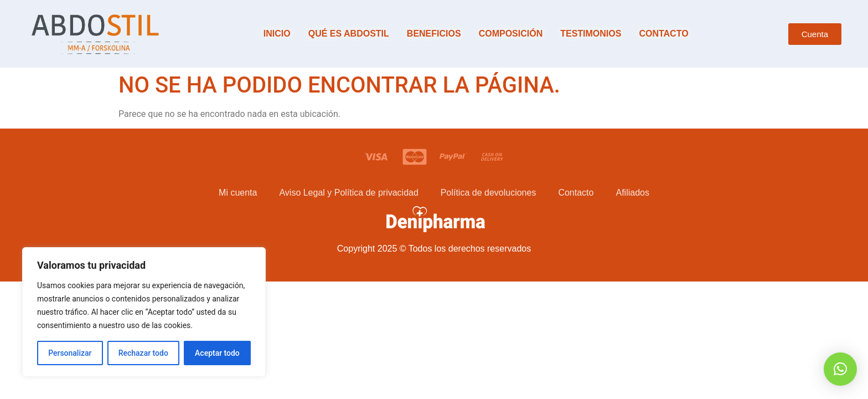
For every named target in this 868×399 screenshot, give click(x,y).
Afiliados (632, 193)
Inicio (277, 34)
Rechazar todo (143, 353)
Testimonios (591, 34)
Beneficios (434, 34)
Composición (511, 34)
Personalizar (70, 353)
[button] (840, 369)
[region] (144, 312)
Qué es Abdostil (349, 34)
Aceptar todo (217, 353)
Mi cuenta (238, 193)
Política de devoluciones (489, 193)
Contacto (663, 34)
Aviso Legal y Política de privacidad (348, 193)
